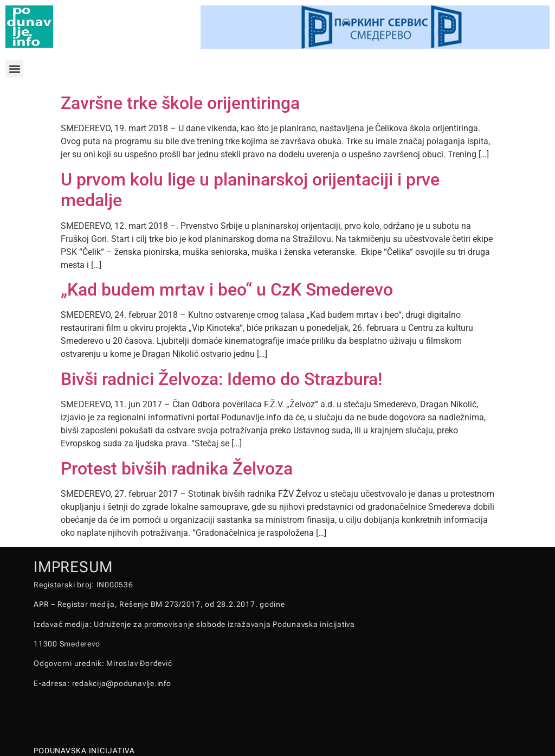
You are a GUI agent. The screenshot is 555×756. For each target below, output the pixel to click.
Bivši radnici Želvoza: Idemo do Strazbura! (221, 379)
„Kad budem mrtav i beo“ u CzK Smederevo (227, 290)
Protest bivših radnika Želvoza (177, 469)
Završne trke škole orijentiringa (180, 103)
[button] (14, 69)
